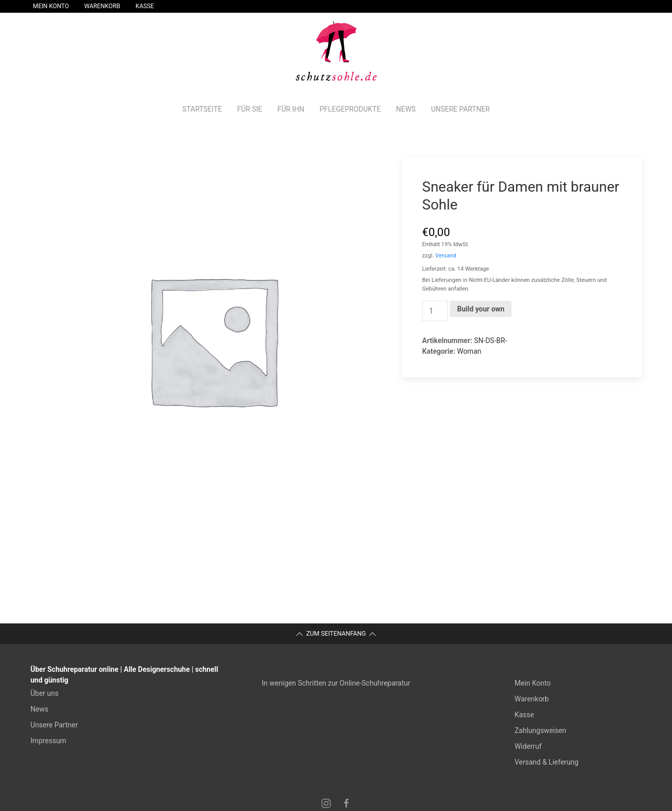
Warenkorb (102, 6)
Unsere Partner (460, 109)
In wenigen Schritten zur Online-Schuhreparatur (336, 683)
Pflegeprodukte (350, 109)
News (406, 109)
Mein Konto (51, 6)
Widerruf (528, 746)
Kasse (145, 6)
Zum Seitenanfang (336, 634)
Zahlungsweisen (540, 730)
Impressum (48, 741)
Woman (469, 351)
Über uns (45, 693)
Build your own (481, 309)
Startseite (202, 109)
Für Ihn (291, 109)
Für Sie (249, 109)
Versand (446, 256)
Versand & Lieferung (546, 762)
